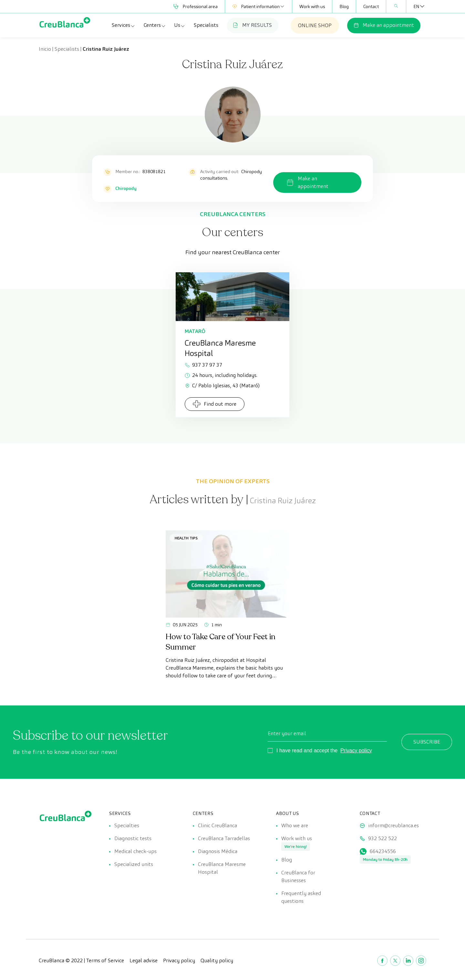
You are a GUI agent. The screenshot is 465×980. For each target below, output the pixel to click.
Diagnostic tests (133, 838)
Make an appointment (384, 25)
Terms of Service (105, 960)
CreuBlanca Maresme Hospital (222, 868)
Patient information (258, 6)
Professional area (196, 6)
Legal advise (144, 960)
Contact (371, 6)
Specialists (206, 25)
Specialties (127, 825)
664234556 (383, 851)
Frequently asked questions (301, 897)
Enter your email (287, 733)
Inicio (45, 49)
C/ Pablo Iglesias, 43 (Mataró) (222, 386)
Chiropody (126, 188)
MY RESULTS (253, 25)
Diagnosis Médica (218, 851)
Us (180, 25)
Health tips (186, 538)
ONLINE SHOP (315, 25)
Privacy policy (356, 751)
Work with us (312, 6)
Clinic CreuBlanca (217, 825)
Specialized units (134, 864)
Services (124, 25)
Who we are (295, 825)
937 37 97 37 (203, 365)
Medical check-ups (135, 851)
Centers (155, 25)
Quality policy (217, 960)
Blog (344, 6)
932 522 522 (382, 838)
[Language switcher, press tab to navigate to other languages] (416, 6)
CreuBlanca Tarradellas (224, 838)
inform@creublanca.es (393, 825)
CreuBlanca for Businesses (298, 876)
